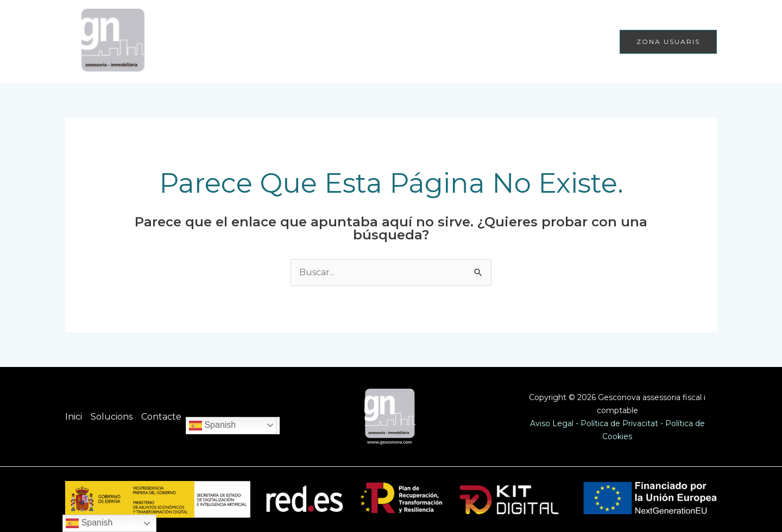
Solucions (511, 42)
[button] (668, 42)
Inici (464, 42)
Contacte (580, 42)
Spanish (212, 426)
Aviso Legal (552, 423)
